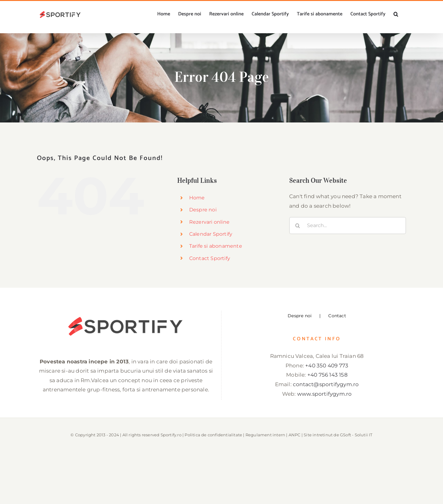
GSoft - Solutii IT (356, 435)
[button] (396, 14)
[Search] (298, 226)
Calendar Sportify (211, 234)
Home (197, 198)
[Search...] (348, 226)
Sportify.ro (171, 435)
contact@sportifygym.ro (326, 384)
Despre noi (203, 210)
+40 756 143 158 (327, 375)
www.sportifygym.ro (325, 394)
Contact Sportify (210, 258)
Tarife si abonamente (216, 246)
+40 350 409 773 (327, 366)
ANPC (295, 435)
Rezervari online (209, 222)
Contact (337, 316)
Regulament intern (265, 435)
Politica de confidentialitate (213, 435)
